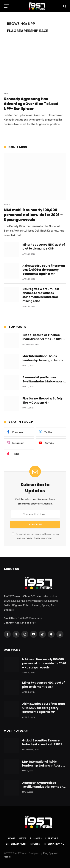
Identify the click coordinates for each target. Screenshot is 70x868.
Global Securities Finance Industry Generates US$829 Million (42, 339)
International (54, 844)
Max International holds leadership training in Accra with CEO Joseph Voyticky (43, 360)
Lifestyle (52, 838)
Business (36, 838)
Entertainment (16, 844)
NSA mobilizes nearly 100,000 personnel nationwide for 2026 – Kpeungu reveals (33, 215)
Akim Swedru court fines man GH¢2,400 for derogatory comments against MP (44, 270)
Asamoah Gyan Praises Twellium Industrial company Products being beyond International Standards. (44, 383)
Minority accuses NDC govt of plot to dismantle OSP (44, 247)
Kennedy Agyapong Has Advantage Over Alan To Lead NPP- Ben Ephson (31, 104)
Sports (35, 844)
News (23, 838)
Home (12, 838)
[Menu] (6, 6)
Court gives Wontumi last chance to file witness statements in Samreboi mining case (41, 295)
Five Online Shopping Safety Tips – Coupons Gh (42, 400)
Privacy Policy (33, 538)
